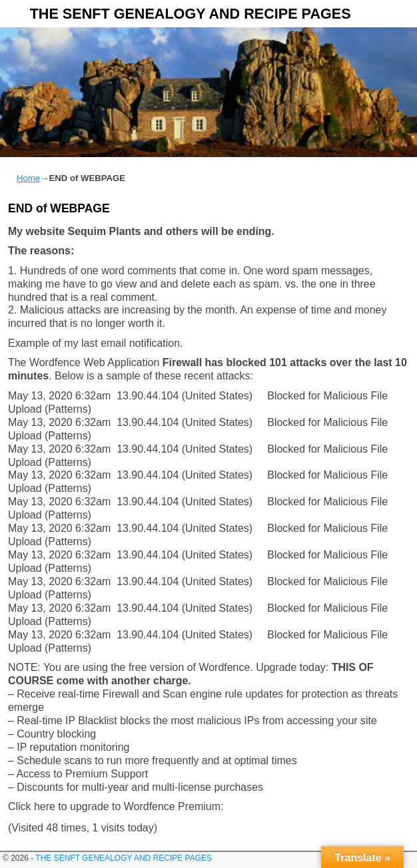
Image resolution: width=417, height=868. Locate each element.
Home (28, 178)
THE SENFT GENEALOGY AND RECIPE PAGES (191, 14)
